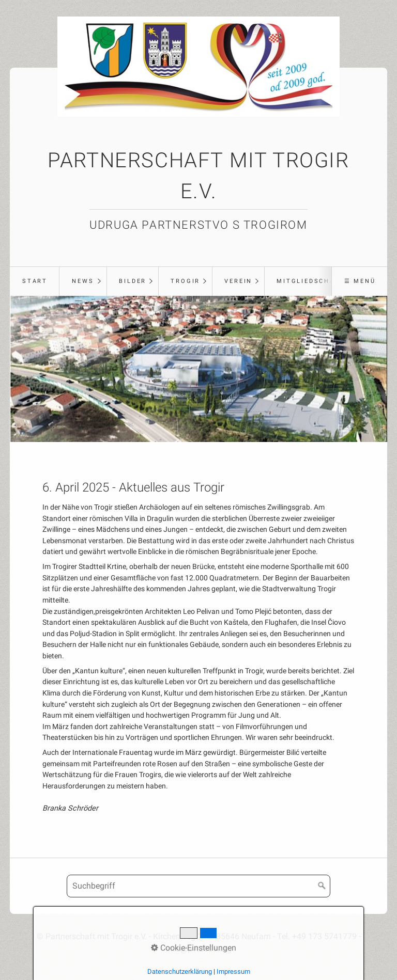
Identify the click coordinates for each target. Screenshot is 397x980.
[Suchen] (322, 886)
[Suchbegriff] (198, 886)
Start (35, 281)
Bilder (133, 281)
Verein (238, 281)
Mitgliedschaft (310, 281)
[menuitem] (34, 281)
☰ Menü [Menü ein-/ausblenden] (360, 281)
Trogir (185, 281)
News (83, 281)
